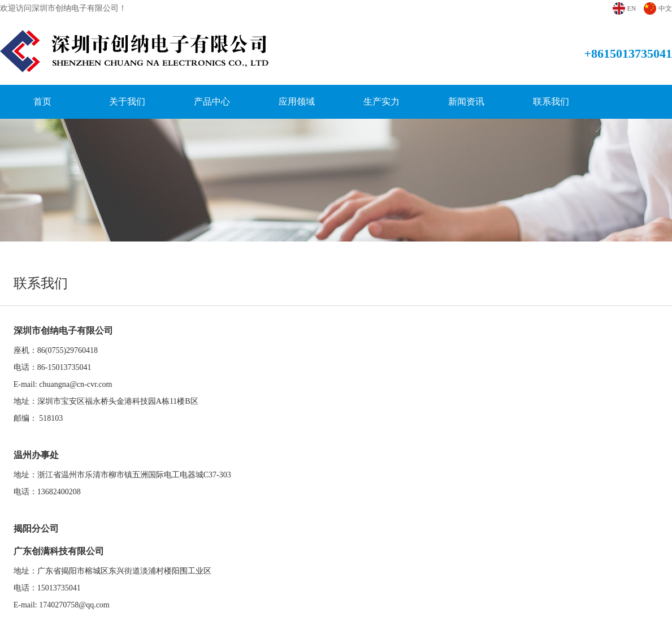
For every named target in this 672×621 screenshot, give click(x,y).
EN (631, 8)
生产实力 (381, 102)
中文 (665, 8)
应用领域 (297, 102)
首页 (42, 102)
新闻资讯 (466, 102)
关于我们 (127, 102)
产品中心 (212, 102)
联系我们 (551, 102)
